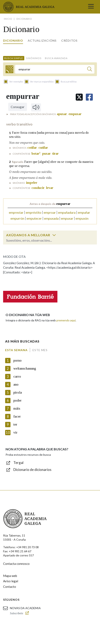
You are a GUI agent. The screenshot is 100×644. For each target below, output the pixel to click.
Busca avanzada (56, 58)
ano (16, 384)
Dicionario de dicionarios (32, 470)
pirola (18, 392)
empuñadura (67, 212)
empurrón (17, 218)
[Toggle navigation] (91, 7)
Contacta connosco (16, 564)
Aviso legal (11, 581)
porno (17, 360)
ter (15, 424)
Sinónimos (34, 58)
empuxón (82, 218)
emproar (50, 212)
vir (15, 432)
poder (17, 400)
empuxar (67, 218)
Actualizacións (42, 41)
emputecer (34, 218)
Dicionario (13, 41)
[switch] (54, 235)
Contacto (10, 587)
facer (17, 416)
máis (17, 408)
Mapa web (10, 576)
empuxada (51, 218)
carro (17, 376)
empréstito (34, 212)
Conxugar (18, 107)
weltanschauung (25, 368)
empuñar (84, 212)
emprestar (16, 212)
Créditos (69, 41)
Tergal (18, 463)
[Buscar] (90, 70)
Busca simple (14, 58)
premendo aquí (66, 320)
